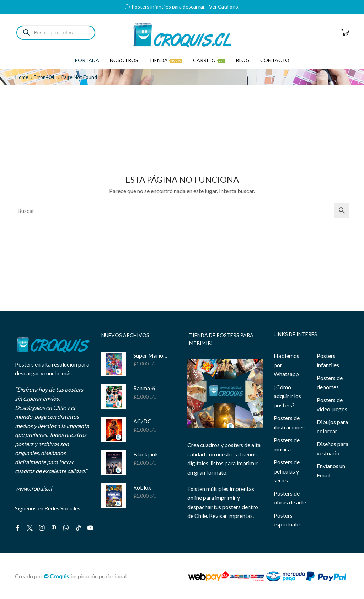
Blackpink (146, 454)
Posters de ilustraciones (289, 422)
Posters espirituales (288, 520)
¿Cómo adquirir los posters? (287, 396)
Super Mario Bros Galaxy (151, 355)
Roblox (142, 487)
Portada (87, 60)
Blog (243, 60)
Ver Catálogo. (224, 7)
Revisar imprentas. (231, 516)
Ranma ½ (144, 388)
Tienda (166, 60)
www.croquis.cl (33, 488)
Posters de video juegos (332, 404)
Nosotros (124, 60)
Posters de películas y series (287, 471)
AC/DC (142, 421)
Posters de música (287, 445)
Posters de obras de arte (290, 498)
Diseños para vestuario (333, 448)
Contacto (275, 60)
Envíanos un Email (331, 470)
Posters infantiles (328, 360)
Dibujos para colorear (332, 426)
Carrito (209, 60)
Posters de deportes (330, 382)
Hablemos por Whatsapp (287, 365)
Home (22, 77)
